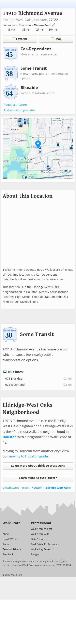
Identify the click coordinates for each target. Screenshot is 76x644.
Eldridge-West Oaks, (18, 20)
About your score (15, 105)
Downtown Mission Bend (35, 25)
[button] (38, 144)
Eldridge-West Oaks (58, 488)
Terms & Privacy (12, 549)
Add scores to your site (19, 110)
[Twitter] (5, 529)
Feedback (8, 555)
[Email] (18, 529)
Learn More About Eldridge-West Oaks (38, 466)
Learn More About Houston (38, 478)
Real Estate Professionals (45, 544)
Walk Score (11, 523)
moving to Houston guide (28, 456)
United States (11, 488)
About (6, 534)
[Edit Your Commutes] (54, 25)
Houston (41, 20)
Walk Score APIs (40, 534)
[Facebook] (11, 529)
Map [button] (56, 39)
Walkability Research (43, 549)
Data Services (39, 539)
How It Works (10, 539)
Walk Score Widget (42, 529)
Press (6, 544)
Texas (25, 488)
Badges (35, 555)
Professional (41, 523)
